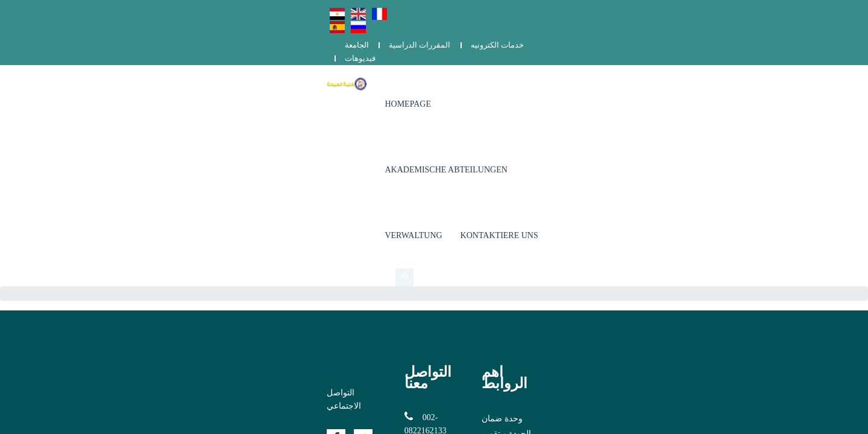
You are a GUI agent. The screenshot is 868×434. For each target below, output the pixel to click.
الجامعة (569, 11)
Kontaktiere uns (716, 60)
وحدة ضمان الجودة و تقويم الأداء (620, 214)
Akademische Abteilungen (532, 60)
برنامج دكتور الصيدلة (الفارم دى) (620, 229)
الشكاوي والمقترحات (600, 244)
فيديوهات (771, 11)
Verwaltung (631, 60)
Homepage (420, 60)
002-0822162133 (360, 212)
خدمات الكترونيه (709, 11)
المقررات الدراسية (632, 11)
